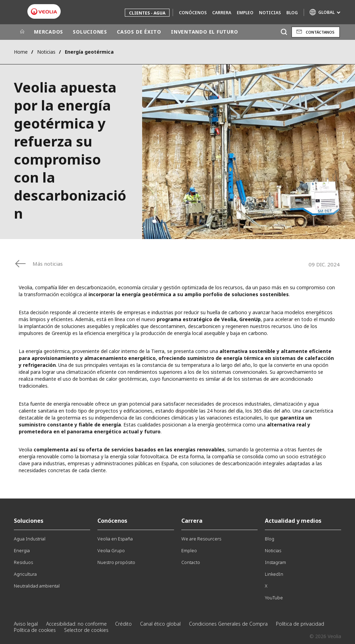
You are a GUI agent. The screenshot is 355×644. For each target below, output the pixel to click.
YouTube (274, 598)
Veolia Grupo (111, 550)
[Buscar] (284, 32)
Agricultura (25, 574)
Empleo (245, 13)
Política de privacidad (300, 624)
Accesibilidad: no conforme (76, 624)
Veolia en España (115, 539)
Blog (292, 13)
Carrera (222, 13)
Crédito (123, 624)
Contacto (191, 562)
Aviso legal (26, 624)
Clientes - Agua (147, 13)
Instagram (275, 562)
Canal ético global (160, 624)
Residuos (23, 562)
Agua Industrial (30, 539)
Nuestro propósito (116, 562)
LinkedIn (274, 574)
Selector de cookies (86, 630)
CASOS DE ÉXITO (139, 32)
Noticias (270, 13)
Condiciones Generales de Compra (228, 624)
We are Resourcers (201, 539)
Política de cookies (35, 630)
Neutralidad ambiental (37, 586)
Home (21, 52)
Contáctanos (320, 32)
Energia (22, 550)
